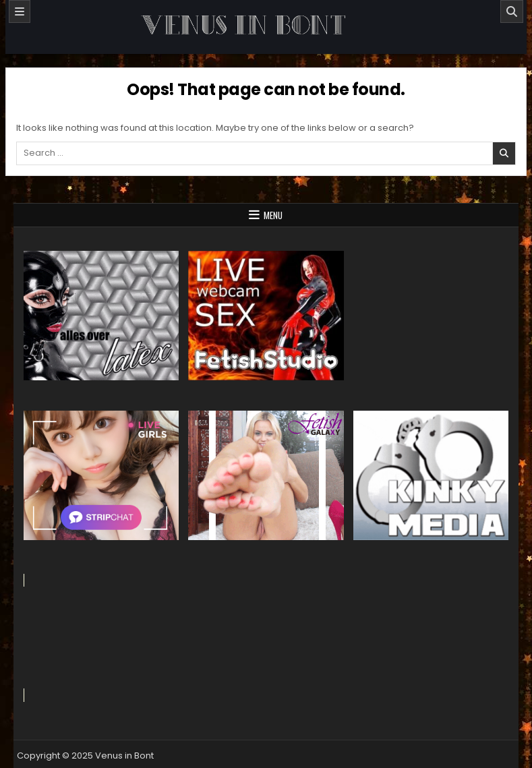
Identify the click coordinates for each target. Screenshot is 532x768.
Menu (273, 215)
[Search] (512, 11)
